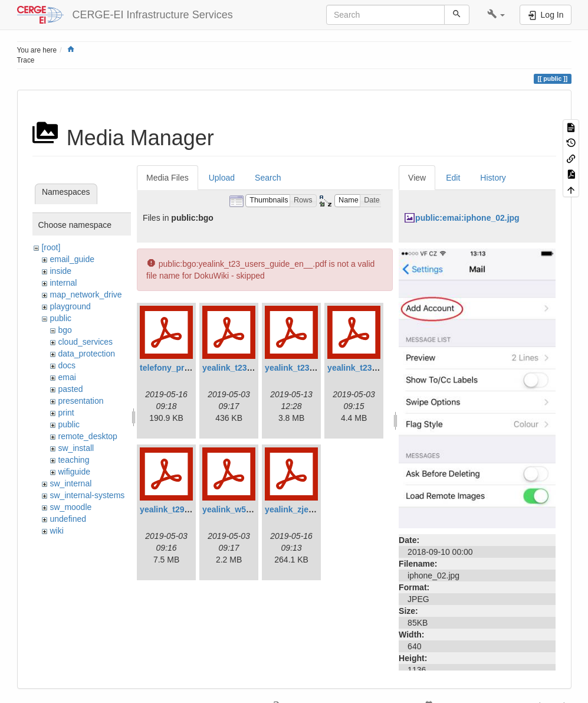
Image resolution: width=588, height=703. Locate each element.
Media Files (167, 178)
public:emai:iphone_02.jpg (467, 218)
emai (67, 377)
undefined (68, 519)
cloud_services (85, 342)
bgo (65, 330)
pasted (70, 389)
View (417, 178)
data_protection (86, 354)
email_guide (72, 259)
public (60, 318)
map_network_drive (86, 295)
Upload (222, 178)
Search (268, 178)
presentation (81, 401)
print (66, 413)
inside (60, 271)
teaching (73, 460)
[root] (51, 247)
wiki (56, 531)
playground (70, 306)
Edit (453, 178)
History (493, 178)
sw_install (76, 448)
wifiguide (74, 472)
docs (67, 365)
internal (63, 283)
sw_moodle (70, 507)
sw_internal (70, 483)
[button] (496, 15)
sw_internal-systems (87, 495)
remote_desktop (87, 436)
